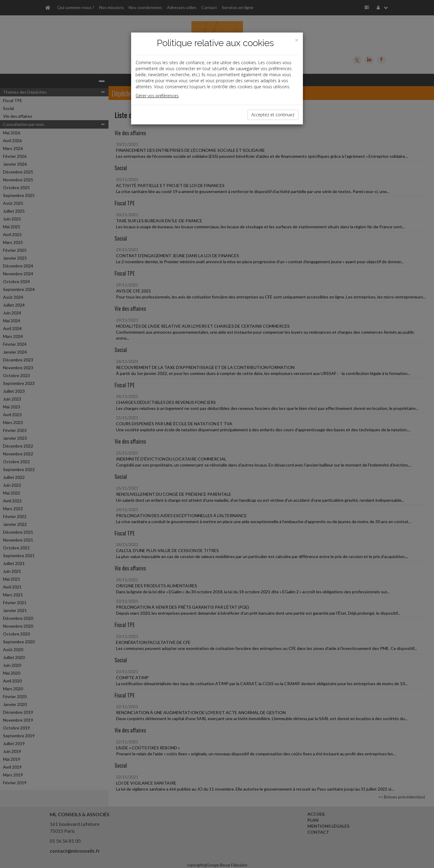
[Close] (297, 40)
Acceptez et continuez (273, 115)
